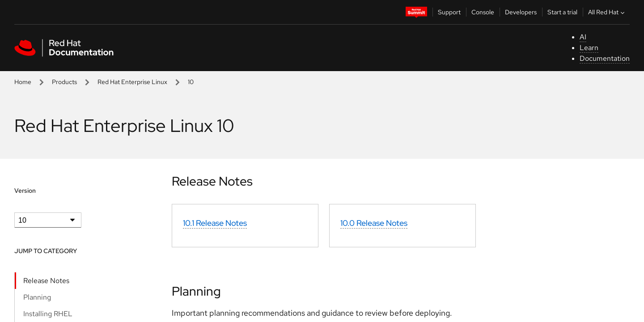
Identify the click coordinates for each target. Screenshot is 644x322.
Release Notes (46, 281)
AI (583, 37)
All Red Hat (607, 12)
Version (25, 191)
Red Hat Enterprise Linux (132, 82)
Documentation (605, 58)
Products (64, 82)
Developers (521, 12)
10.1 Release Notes (215, 223)
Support (449, 12)
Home (23, 82)
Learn (589, 48)
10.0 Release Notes (374, 223)
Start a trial (562, 12)
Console (483, 12)
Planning (37, 297)
